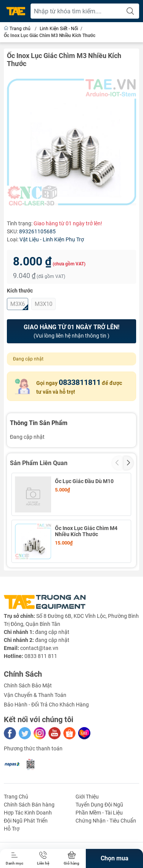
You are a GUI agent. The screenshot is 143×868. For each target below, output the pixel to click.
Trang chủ (18, 29)
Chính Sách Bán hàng (29, 805)
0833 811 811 (41, 656)
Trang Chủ (16, 797)
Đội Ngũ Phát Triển (26, 821)
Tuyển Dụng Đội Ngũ (99, 805)
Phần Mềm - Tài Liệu (99, 813)
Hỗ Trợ (12, 829)
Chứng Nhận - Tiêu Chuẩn (106, 821)
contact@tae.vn (39, 648)
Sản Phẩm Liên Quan (39, 463)
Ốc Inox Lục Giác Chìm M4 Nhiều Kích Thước (86, 531)
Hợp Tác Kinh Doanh (28, 813)
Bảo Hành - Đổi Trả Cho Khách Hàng (46, 705)
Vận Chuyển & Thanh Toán (35, 695)
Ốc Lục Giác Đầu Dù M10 (84, 481)
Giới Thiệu (87, 797)
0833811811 (80, 382)
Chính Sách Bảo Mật (28, 685)
